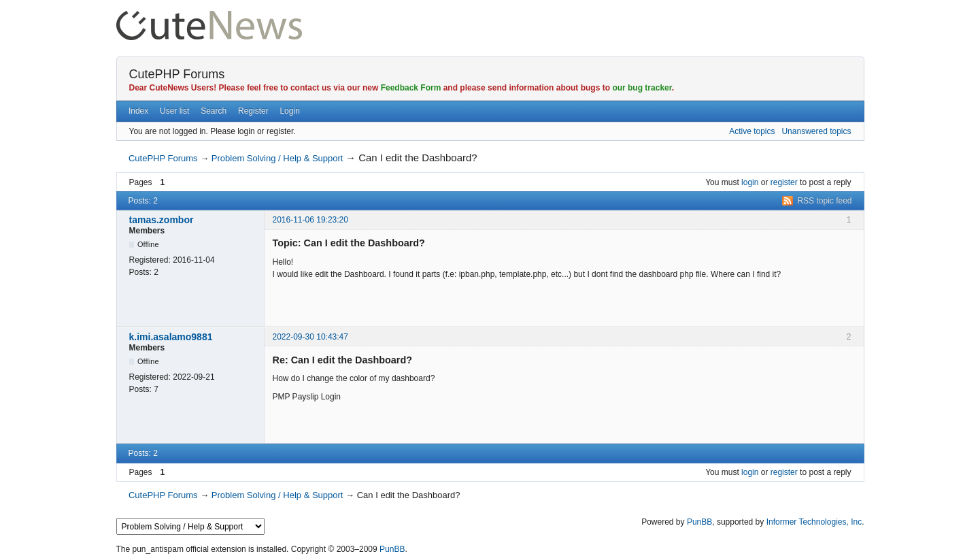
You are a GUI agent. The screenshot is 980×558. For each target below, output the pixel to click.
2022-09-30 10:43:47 (310, 337)
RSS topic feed (824, 201)
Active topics (752, 131)
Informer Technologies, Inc (814, 522)
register (784, 182)
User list (174, 111)
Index (138, 111)
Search (214, 111)
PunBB (699, 522)
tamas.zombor (162, 220)
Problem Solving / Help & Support (277, 158)
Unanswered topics (816, 131)
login (750, 182)
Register (253, 111)
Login (289, 111)
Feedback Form (411, 88)
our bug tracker (642, 88)
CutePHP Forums (177, 74)
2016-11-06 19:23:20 (310, 220)
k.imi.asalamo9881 (171, 337)
